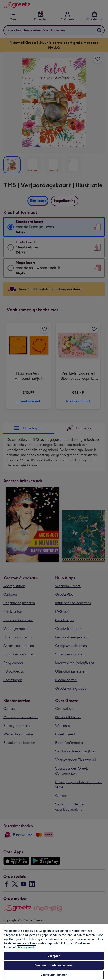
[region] (54, 952)
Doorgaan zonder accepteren (54, 965)
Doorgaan (54, 956)
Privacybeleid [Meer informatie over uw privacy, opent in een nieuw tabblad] (27, 947)
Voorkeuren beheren (54, 975)
